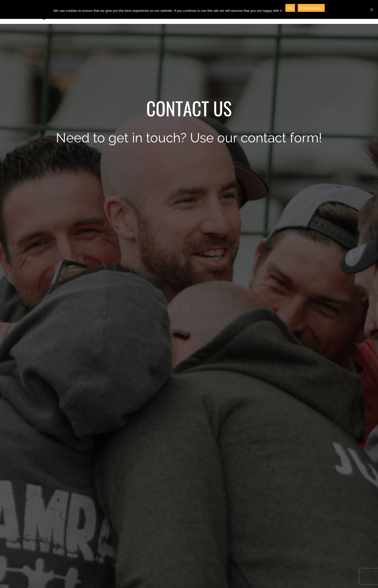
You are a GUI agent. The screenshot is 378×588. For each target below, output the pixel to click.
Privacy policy (311, 8)
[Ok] (371, 9)
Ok (290, 8)
